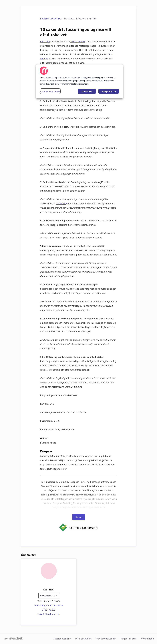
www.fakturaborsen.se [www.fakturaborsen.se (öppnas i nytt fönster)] (49, 614)
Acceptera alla (109, 91)
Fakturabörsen (78, 41)
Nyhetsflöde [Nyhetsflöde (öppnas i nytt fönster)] (147, 639)
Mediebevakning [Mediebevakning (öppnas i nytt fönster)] (62, 639)
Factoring (45, 41)
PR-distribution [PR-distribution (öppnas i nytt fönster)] (83, 639)
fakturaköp (62, 203)
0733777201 (49, 610)
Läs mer (78, 517)
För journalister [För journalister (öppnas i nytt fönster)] (128, 639)
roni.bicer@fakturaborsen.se (49, 605)
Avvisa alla (87, 91)
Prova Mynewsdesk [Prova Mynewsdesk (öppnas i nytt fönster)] (106, 639)
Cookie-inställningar (50, 91)
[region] (80, 81)
